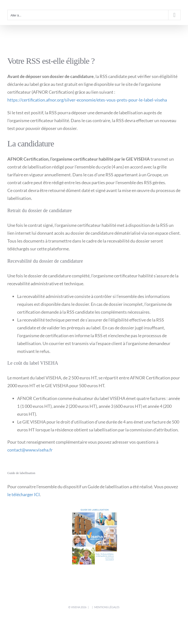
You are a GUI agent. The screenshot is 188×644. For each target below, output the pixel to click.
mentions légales (107, 607)
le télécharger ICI (24, 494)
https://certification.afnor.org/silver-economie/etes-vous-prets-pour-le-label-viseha (87, 100)
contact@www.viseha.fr (30, 450)
